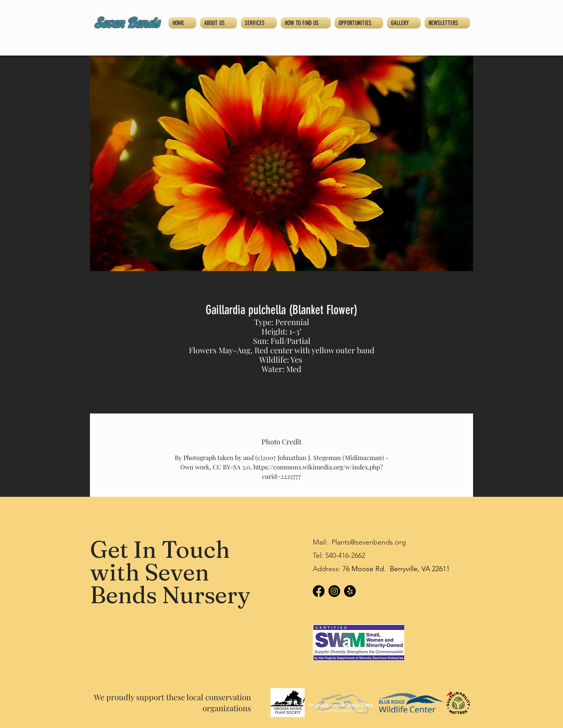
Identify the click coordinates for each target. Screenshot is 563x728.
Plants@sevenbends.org (369, 542)
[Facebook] (319, 591)
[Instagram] (334, 591)
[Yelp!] (350, 591)
